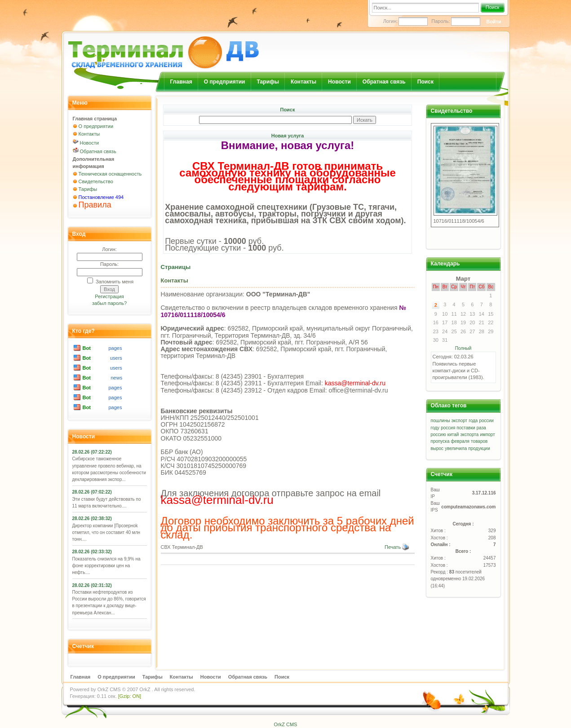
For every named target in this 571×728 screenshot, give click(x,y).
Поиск (492, 7)
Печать (397, 547)
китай (453, 435)
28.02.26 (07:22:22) (92, 452)
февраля (460, 441)
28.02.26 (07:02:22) (92, 492)
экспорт (460, 421)
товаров (479, 441)
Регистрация (109, 296)
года (473, 421)
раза (481, 428)
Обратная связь (384, 82)
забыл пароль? (109, 303)
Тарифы (268, 82)
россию (438, 435)
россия (448, 428)
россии (487, 421)
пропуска (440, 441)
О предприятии (225, 82)
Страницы (176, 267)
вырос (437, 448)
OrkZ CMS (109, 689)
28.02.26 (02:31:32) (92, 585)
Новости (339, 82)
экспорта (469, 435)
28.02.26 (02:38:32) (92, 518)
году (435, 428)
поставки (466, 428)
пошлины (440, 421)
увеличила (456, 448)
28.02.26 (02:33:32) (92, 552)
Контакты (303, 82)
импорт (487, 435)
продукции (479, 448)
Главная (181, 82)
